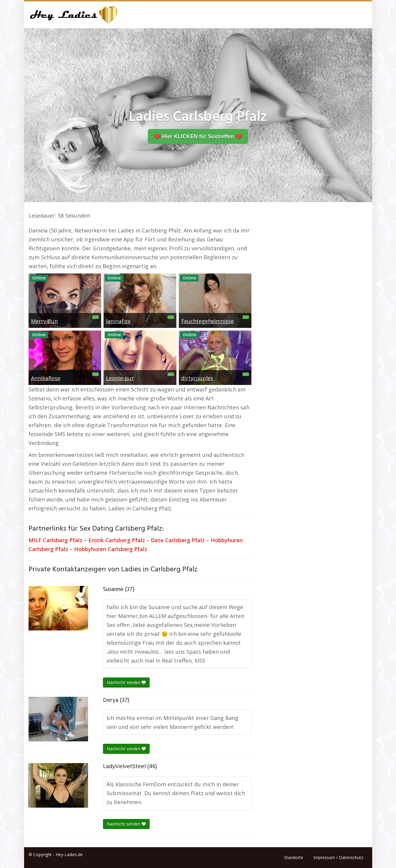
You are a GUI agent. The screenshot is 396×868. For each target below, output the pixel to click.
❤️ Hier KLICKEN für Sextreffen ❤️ (198, 136)
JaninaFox (118, 321)
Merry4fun (44, 321)
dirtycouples (197, 378)
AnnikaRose (46, 378)
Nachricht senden (126, 682)
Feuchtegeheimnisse (208, 321)
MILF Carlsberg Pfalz (55, 540)
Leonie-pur (120, 378)
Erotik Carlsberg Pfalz (117, 540)
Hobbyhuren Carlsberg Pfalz (111, 549)
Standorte (294, 857)
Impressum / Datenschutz (338, 857)
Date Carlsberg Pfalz (178, 540)
